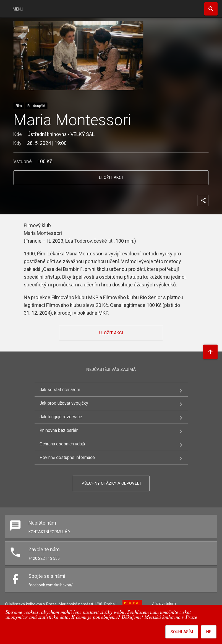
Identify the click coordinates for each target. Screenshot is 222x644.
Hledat (211, 9)
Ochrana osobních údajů (62, 444)
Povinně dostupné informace (67, 457)
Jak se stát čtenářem (60, 390)
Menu (18, 9)
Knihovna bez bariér (59, 430)
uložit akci (111, 178)
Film (19, 106)
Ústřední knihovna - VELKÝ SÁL (61, 134)
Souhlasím (182, 632)
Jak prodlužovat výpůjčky (64, 403)
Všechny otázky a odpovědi (111, 483)
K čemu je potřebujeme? (96, 618)
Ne (209, 632)
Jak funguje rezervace (61, 417)
